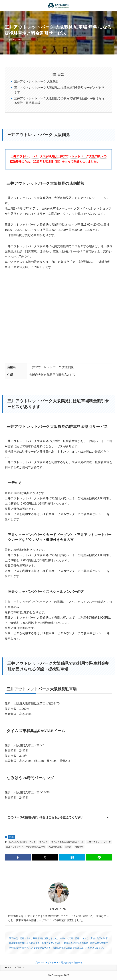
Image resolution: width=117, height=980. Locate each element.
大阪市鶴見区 (55, 847)
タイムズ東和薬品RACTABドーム (67, 842)
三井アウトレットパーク (99, 842)
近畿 (11, 837)
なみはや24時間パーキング (22, 842)
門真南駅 (79, 847)
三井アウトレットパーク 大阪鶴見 (36, 81)
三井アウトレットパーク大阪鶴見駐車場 (26, 847)
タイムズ (43, 842)
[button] (18, 857)
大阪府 (68, 847)
